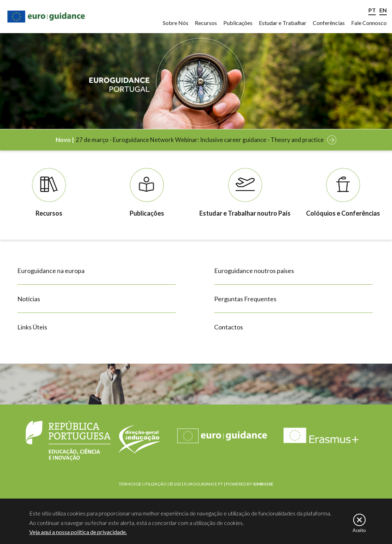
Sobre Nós (176, 23)
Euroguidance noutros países (254, 271)
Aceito (359, 533)
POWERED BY (250, 484)
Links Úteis (32, 327)
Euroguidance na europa (51, 271)
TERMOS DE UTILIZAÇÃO (143, 484)
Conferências (329, 23)
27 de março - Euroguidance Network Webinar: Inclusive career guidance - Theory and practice (200, 140)
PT (372, 10)
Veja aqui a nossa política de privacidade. (78, 534)
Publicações (238, 23)
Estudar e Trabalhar (283, 23)
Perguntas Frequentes (245, 299)
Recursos (206, 23)
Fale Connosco (369, 23)
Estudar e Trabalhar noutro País (245, 213)
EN (383, 10)
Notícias (29, 299)
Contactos (229, 327)
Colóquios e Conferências (343, 213)
